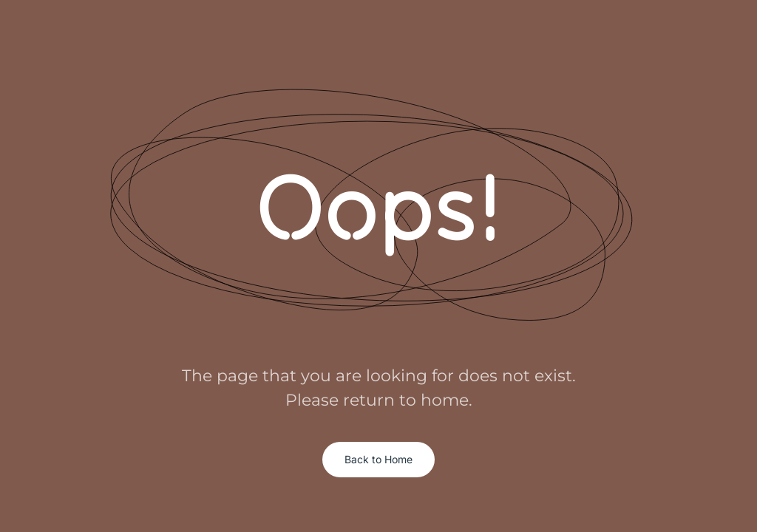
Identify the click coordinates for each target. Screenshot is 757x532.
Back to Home (378, 459)
